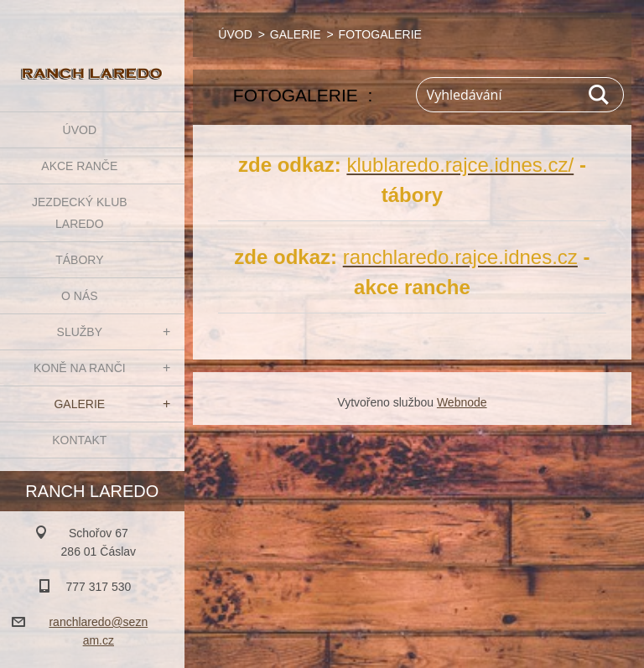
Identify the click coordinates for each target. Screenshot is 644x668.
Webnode (462, 402)
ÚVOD (80, 130)
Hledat (600, 95)
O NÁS (80, 296)
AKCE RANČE (79, 166)
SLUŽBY (80, 332)
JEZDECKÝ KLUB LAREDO (80, 213)
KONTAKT (79, 440)
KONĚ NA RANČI (80, 368)
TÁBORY (79, 260)
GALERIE (79, 404)
